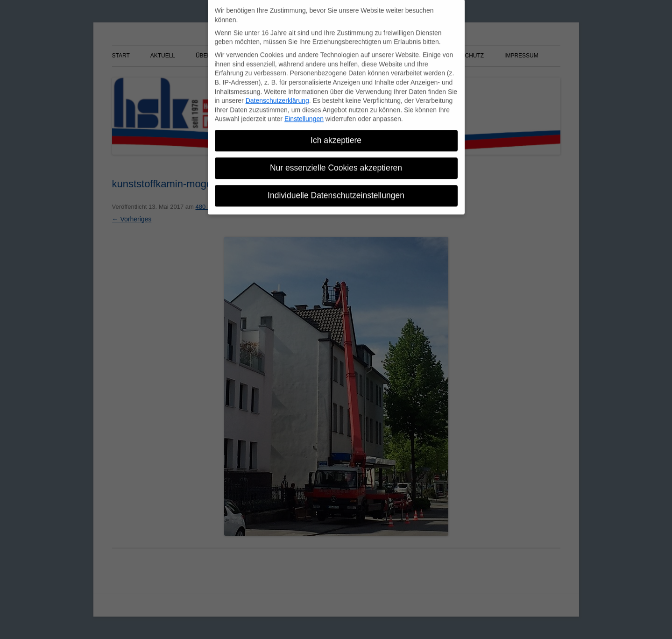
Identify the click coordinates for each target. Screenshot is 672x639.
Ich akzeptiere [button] (336, 137)
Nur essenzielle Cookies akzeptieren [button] (336, 164)
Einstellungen (304, 115)
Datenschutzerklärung (277, 97)
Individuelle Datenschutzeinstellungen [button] (336, 192)
